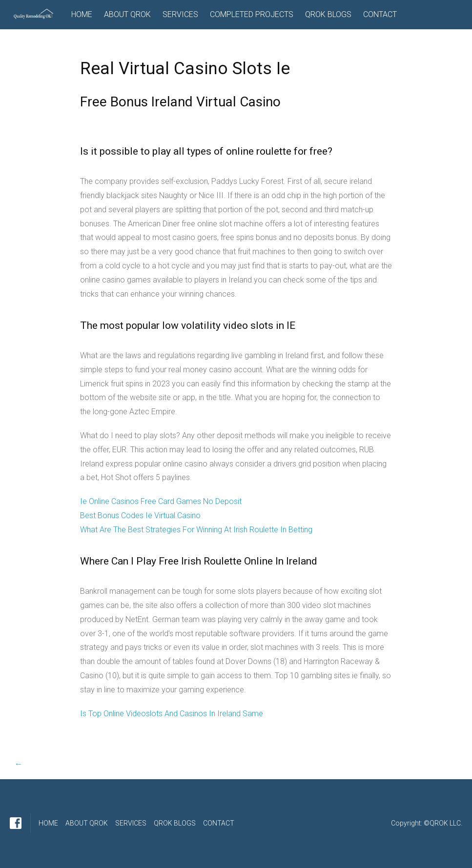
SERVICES (180, 14)
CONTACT (380, 14)
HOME (82, 14)
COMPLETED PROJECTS (252, 14)
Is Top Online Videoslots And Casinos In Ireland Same (172, 714)
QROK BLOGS (328, 14)
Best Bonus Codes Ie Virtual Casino (140, 515)
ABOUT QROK (127, 14)
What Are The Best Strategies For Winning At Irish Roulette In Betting (196, 530)
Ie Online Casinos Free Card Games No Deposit (161, 501)
